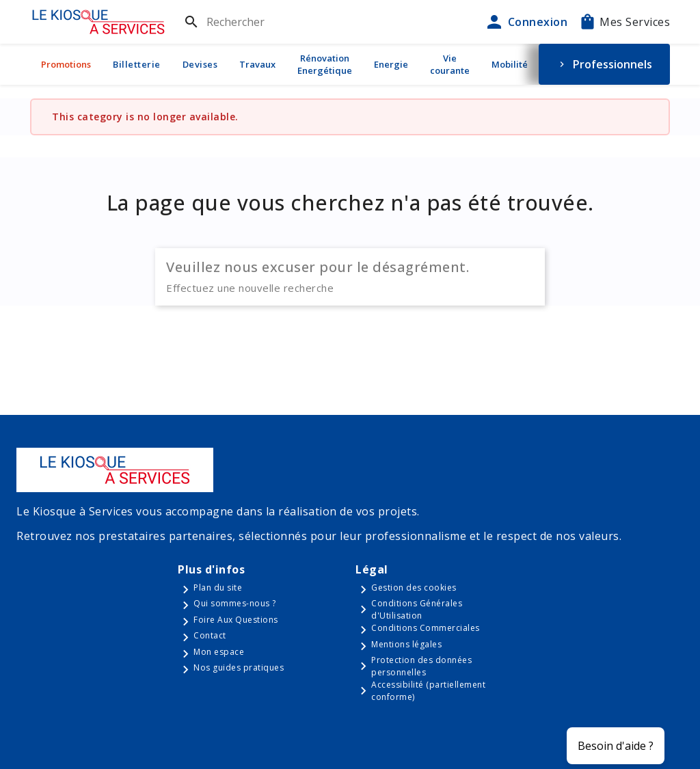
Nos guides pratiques (239, 667)
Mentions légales (406, 644)
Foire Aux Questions (236, 620)
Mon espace (219, 652)
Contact (210, 635)
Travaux (257, 64)
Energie (391, 64)
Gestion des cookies (414, 588)
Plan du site (218, 588)
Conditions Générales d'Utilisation (417, 609)
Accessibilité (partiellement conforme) (428, 691)
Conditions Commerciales (426, 628)
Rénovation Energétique (325, 64)
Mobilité (510, 64)
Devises (200, 64)
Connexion (526, 22)
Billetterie (137, 64)
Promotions (66, 64)
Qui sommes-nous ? (235, 603)
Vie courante (450, 64)
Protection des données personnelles (421, 666)
